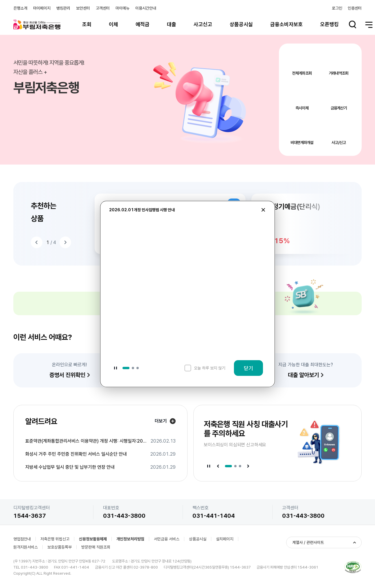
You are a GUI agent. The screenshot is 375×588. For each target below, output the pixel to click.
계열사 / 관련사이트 (308, 542)
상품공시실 (241, 24)
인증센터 (355, 8)
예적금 (143, 24)
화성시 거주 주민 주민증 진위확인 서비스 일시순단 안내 (76, 454)
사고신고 (203, 24)
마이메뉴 (122, 8)
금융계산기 (339, 108)
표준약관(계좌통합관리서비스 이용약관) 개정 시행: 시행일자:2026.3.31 (86, 441)
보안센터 (83, 8)
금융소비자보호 (286, 24)
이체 (113, 24)
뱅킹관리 (63, 8)
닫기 (248, 368)
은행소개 (20, 8)
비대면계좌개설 (302, 143)
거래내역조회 (339, 73)
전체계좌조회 (302, 73)
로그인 (337, 8)
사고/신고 (339, 143)
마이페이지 (42, 8)
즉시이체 (302, 108)
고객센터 (103, 8)
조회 (87, 24)
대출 (172, 24)
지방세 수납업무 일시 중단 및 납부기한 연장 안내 (70, 467)
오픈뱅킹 (329, 24)
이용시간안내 (146, 8)
